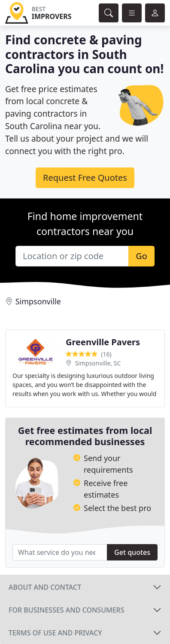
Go (141, 256)
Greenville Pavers (103, 342)
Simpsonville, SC (98, 363)
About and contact (45, 587)
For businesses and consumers (66, 610)
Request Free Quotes (85, 178)
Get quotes (132, 552)
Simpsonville (38, 301)
